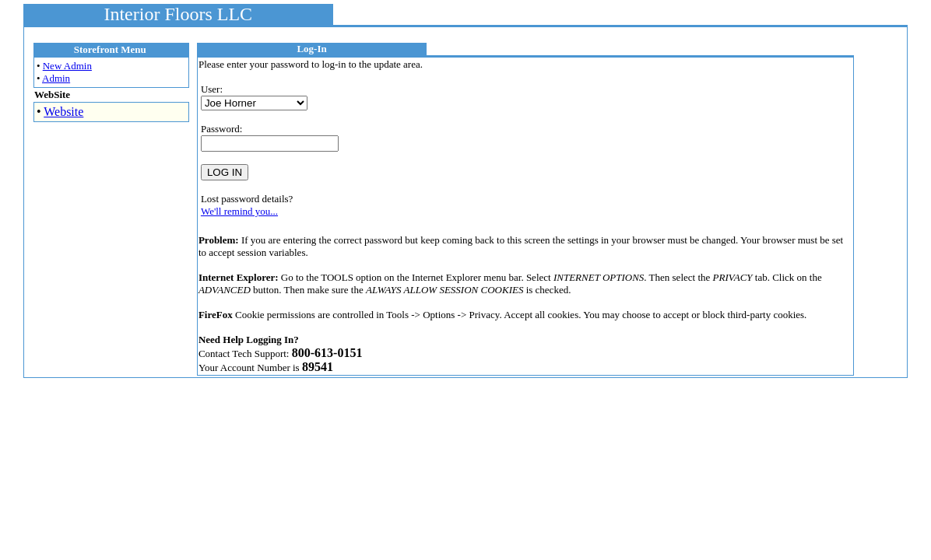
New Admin (67, 66)
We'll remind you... (239, 211)
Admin (56, 78)
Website (63, 112)
